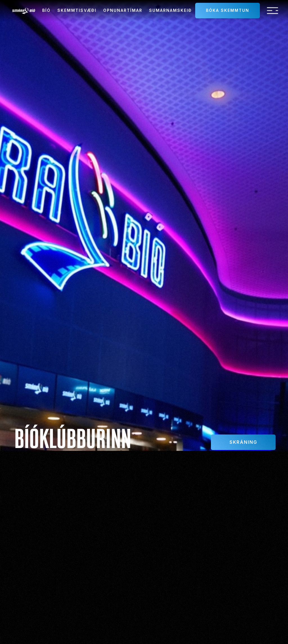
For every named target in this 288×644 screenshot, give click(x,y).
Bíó (46, 10)
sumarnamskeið (170, 10)
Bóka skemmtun (228, 10)
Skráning (243, 442)
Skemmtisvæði (77, 10)
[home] (24, 11)
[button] (273, 11)
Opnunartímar (123, 10)
